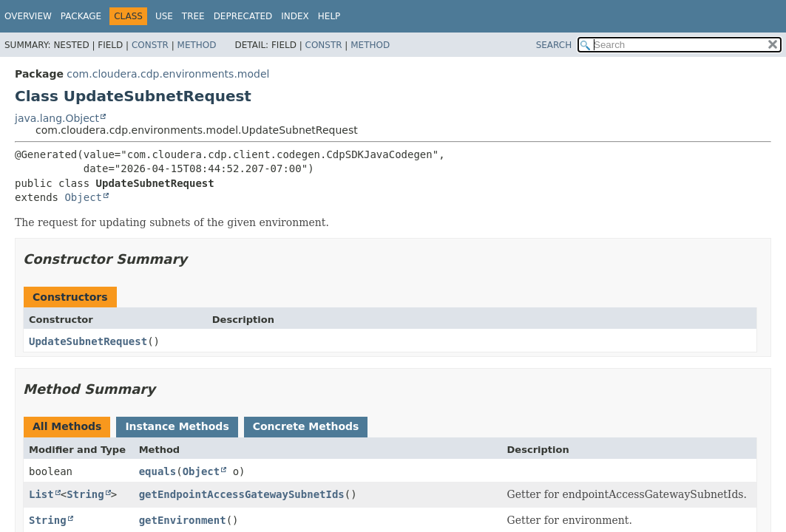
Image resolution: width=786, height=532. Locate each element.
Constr (150, 45)
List (41, 494)
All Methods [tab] (67, 426)
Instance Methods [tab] (177, 426)
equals (158, 471)
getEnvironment (183, 520)
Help (329, 16)
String (85, 494)
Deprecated (243, 16)
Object (83, 197)
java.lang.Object (57, 118)
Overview (28, 16)
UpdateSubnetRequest (88, 341)
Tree (193, 16)
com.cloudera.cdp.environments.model (168, 74)
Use (164, 16)
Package (81, 16)
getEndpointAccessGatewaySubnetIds (242, 494)
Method (197, 45)
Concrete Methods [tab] (306, 426)
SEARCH (554, 45)
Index (295, 16)
